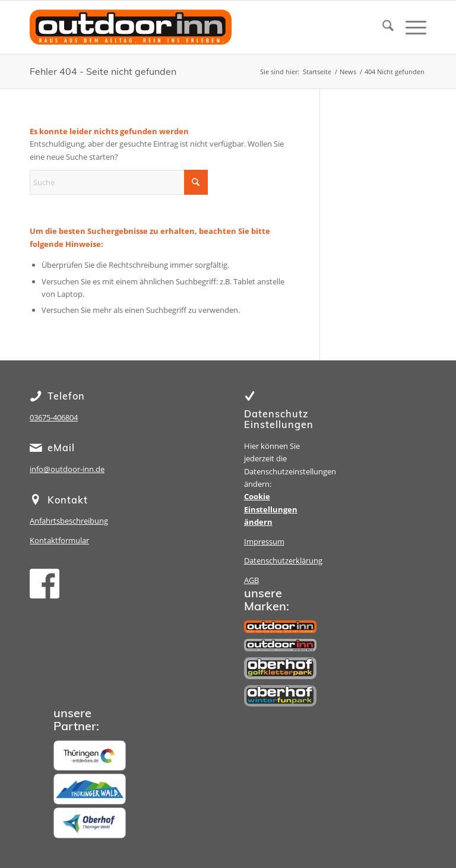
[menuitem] (382, 27)
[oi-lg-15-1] (131, 36)
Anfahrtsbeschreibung (69, 521)
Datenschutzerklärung (283, 560)
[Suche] (382, 27)
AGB (251, 580)
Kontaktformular (59, 540)
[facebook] (45, 584)
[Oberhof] (90, 823)
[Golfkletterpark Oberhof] (280, 668)
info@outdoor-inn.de (67, 469)
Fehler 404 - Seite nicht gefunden (103, 71)
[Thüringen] (90, 756)
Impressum (264, 541)
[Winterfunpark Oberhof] (280, 696)
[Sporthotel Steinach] (280, 645)
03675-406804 (54, 417)
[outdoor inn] (280, 627)
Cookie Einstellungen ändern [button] (271, 509)
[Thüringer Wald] (90, 789)
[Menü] (410, 27)
